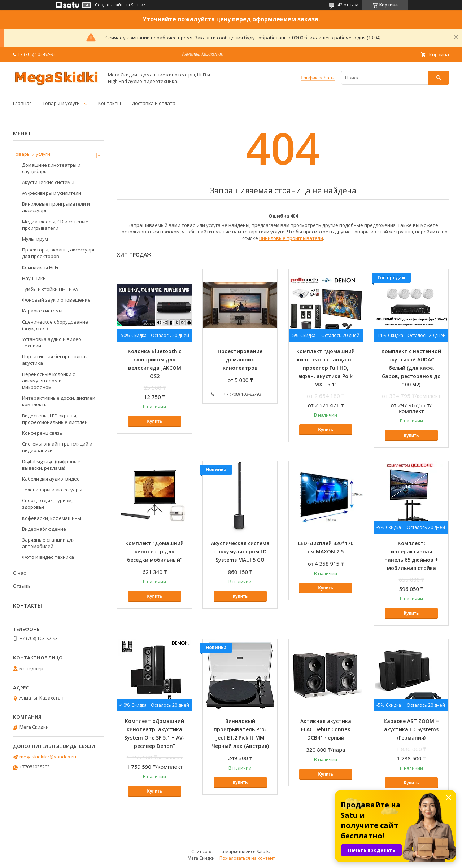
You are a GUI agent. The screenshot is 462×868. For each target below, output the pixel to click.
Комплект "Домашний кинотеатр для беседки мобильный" (154, 551)
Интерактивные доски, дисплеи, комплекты (59, 401)
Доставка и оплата (154, 103)
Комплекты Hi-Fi (40, 267)
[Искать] (439, 78)
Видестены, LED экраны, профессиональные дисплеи (55, 419)
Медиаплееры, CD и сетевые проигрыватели (55, 225)
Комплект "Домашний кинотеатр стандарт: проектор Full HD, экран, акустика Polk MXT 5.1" (326, 368)
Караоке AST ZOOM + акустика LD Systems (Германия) (411, 729)
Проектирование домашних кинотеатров (240, 360)
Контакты (110, 103)
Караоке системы (42, 311)
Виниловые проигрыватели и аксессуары (56, 207)
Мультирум (35, 239)
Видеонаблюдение (44, 529)
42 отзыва (348, 5)
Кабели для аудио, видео (51, 479)
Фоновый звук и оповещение (56, 300)
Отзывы (22, 586)
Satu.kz (264, 852)
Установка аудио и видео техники (52, 342)
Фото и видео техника (48, 557)
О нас (19, 573)
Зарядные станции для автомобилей (48, 543)
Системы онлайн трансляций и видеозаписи (57, 447)
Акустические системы (48, 182)
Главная (22, 103)
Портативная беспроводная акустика (55, 360)
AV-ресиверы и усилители (52, 193)
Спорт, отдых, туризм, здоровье (47, 504)
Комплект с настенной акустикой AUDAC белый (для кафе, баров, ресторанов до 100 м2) (411, 368)
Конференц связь (42, 433)
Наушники (34, 278)
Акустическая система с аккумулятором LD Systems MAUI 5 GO (240, 551)
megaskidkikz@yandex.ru (48, 757)
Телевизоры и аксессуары (52, 490)
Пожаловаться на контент (247, 858)
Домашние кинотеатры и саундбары (51, 168)
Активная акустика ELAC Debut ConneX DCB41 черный (326, 729)
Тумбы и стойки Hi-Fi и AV (50, 289)
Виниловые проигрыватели (291, 238)
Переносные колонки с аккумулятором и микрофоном (48, 381)
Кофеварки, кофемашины (52, 518)
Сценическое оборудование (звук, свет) (55, 325)
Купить (154, 421)
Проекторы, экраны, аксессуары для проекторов (59, 253)
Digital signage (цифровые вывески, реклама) (51, 465)
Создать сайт (109, 5)
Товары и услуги (61, 103)
